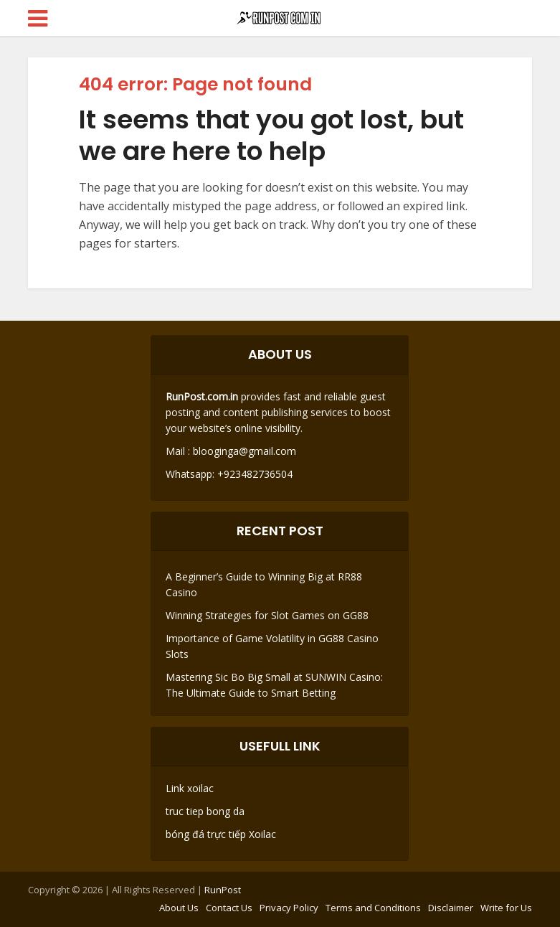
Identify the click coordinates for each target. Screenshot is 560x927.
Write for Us (506, 908)
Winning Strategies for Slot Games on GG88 (267, 615)
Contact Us (229, 908)
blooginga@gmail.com (245, 451)
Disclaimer (451, 908)
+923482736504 (253, 474)
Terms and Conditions (373, 908)
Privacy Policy (289, 908)
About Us (179, 908)
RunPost (223, 890)
